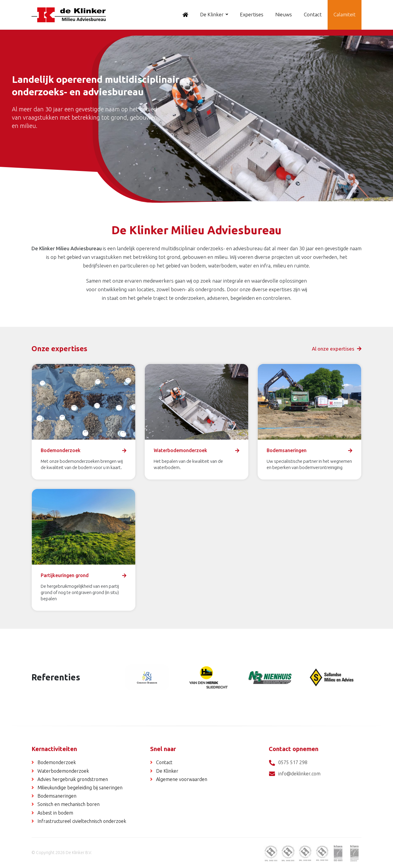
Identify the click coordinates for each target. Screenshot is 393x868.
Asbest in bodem (55, 813)
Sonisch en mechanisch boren (69, 804)
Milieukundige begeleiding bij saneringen (80, 788)
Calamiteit (345, 14)
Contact (313, 14)
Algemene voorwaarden (182, 779)
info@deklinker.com (295, 774)
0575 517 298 (288, 763)
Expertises (252, 14)
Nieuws (284, 14)
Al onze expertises (337, 349)
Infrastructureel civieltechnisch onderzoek (82, 821)
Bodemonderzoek (57, 762)
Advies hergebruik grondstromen (73, 779)
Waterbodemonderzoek (63, 771)
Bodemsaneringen (57, 796)
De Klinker (212, 14)
